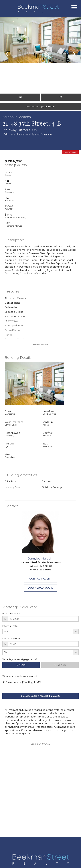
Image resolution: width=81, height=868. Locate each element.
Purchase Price (11, 613)
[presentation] (7, 53)
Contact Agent (41, 579)
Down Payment (12, 638)
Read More (41, 344)
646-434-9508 (43, 566)
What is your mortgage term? (20, 659)
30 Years (60, 665)
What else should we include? (20, 676)
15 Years (21, 665)
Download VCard (41, 588)
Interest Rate (10, 626)
